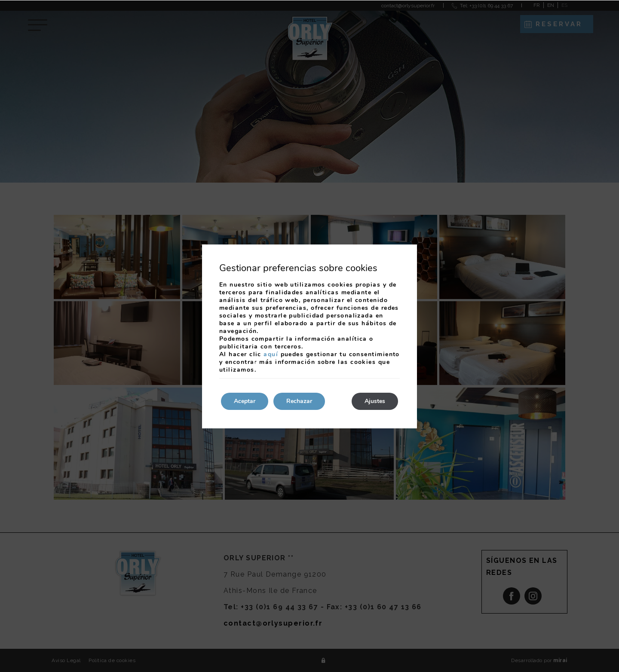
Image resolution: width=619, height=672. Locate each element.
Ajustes (375, 401)
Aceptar (245, 401)
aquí (271, 354)
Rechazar (299, 401)
